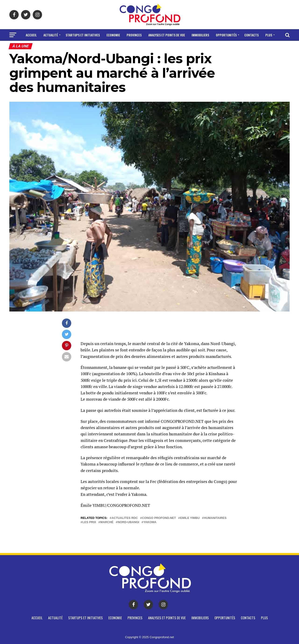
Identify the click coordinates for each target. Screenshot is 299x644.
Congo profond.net (159, 518)
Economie (113, 35)
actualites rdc (125, 518)
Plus (269, 35)
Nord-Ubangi (128, 522)
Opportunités (226, 35)
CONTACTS (251, 35)
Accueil (31, 35)
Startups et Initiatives (83, 35)
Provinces (134, 35)
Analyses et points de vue (167, 35)
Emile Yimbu (190, 518)
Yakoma (150, 522)
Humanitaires (215, 518)
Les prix (89, 522)
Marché (107, 522)
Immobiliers (200, 35)
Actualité (51, 35)
